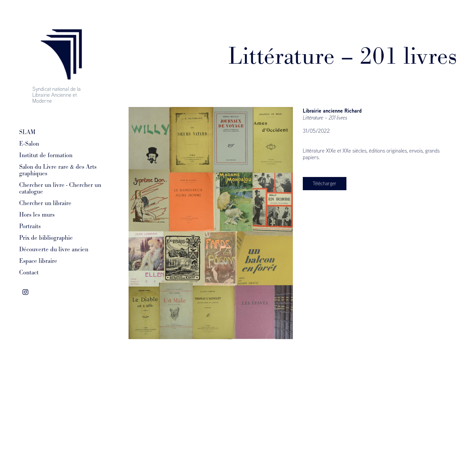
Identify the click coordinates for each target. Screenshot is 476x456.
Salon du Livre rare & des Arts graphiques (58, 170)
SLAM (27, 132)
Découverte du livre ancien (54, 249)
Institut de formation (46, 155)
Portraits (30, 226)
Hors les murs (37, 215)
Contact (29, 272)
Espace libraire (38, 261)
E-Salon (29, 144)
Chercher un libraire (45, 203)
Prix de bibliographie (46, 238)
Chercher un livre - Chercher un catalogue (60, 188)
